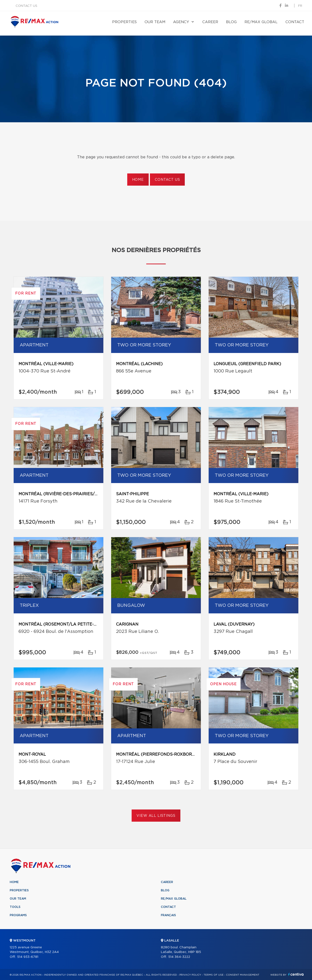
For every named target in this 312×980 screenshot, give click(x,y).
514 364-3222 (179, 957)
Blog (231, 22)
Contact (295, 22)
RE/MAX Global (261, 22)
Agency (181, 22)
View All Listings (156, 816)
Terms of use (214, 975)
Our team (155, 22)
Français (168, 915)
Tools (15, 907)
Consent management (243, 975)
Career (210, 22)
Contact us (26, 6)
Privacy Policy (190, 975)
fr (300, 6)
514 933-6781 (28, 957)
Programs (18, 915)
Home (138, 180)
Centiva (296, 974)
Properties (124, 22)
